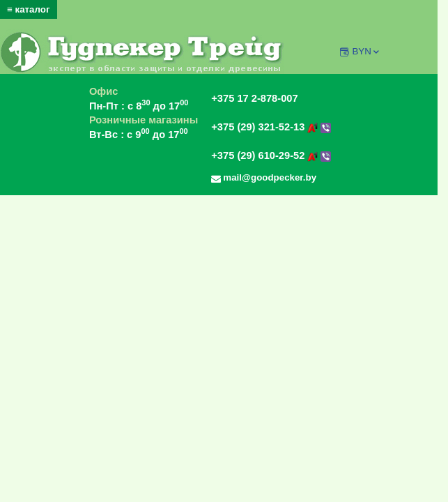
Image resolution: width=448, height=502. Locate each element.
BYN (366, 51)
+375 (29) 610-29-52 (271, 155)
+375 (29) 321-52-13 (271, 127)
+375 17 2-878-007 (254, 98)
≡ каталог (29, 9)
